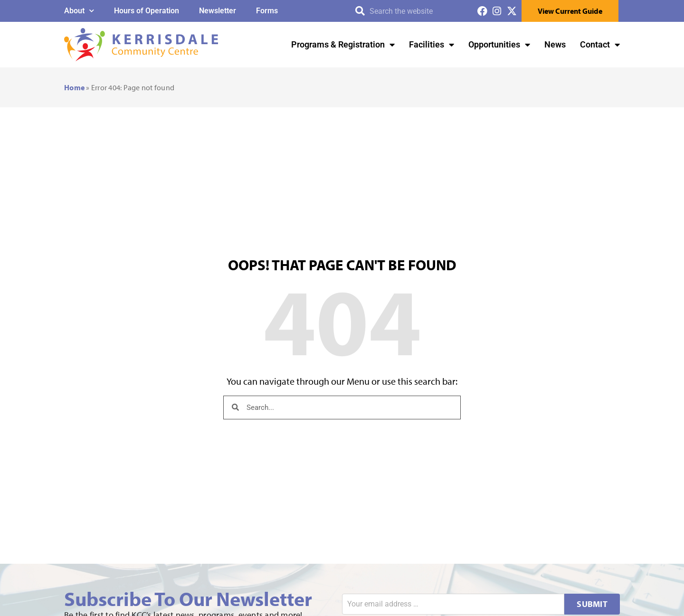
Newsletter (218, 11)
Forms (267, 11)
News (555, 44)
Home (74, 87)
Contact (600, 45)
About (79, 11)
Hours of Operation (147, 11)
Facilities (432, 45)
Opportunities (499, 45)
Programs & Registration (343, 45)
